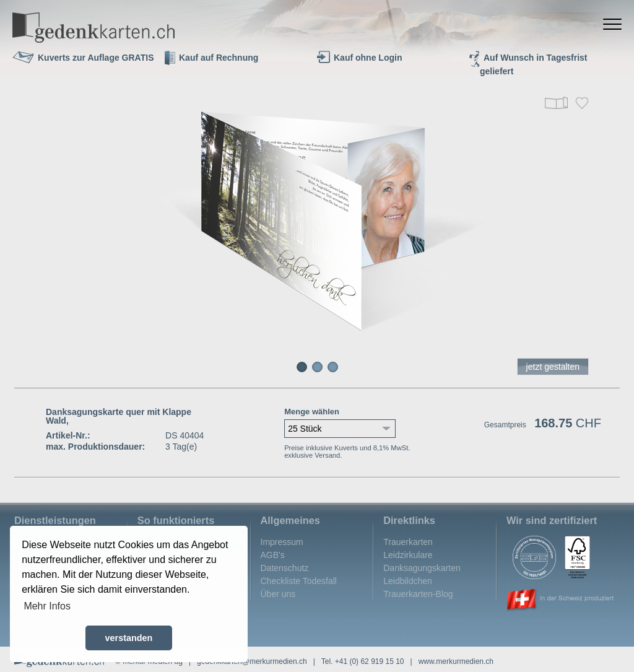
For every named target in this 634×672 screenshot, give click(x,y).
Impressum (282, 542)
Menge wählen (312, 412)
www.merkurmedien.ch (456, 661)
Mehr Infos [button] (47, 606)
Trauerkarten (408, 542)
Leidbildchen (408, 581)
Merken (582, 103)
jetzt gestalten (553, 367)
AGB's (273, 555)
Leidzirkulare (408, 555)
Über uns (278, 594)
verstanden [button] (129, 638)
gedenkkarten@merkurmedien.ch (252, 661)
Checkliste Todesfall (299, 581)
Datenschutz (285, 568)
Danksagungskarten (422, 568)
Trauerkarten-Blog (418, 594)
